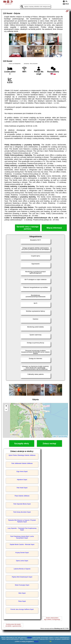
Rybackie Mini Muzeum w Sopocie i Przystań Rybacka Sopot (22, 521)
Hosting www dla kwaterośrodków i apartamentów (13, 625)
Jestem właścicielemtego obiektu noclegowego (52, 619)
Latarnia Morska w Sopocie (22, 569)
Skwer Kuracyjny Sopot (22, 585)
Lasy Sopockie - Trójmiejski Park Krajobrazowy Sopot (22, 529)
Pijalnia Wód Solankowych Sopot (22, 577)
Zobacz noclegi (49, 444)
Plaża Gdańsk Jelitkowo (22, 496)
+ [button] (6, 406)
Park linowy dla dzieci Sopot (22, 512)
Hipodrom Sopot (22, 480)
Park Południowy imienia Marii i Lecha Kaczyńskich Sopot (22, 537)
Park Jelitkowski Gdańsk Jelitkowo (22, 463)
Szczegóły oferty (22, 444)
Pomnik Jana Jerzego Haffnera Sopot (22, 609)
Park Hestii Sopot (22, 488)
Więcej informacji (54, 228)
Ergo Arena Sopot (22, 472)
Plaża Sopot (22, 601)
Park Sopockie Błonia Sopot (22, 504)
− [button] (6, 410)
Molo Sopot (22, 593)
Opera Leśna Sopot (22, 561)
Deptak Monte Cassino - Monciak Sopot (22, 544)
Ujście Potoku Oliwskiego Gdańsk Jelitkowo (22, 455)
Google (29, 638)
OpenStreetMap (63, 437)
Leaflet (54, 437)
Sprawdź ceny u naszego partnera (28, 228)
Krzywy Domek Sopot (22, 553)
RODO (36, 641)
